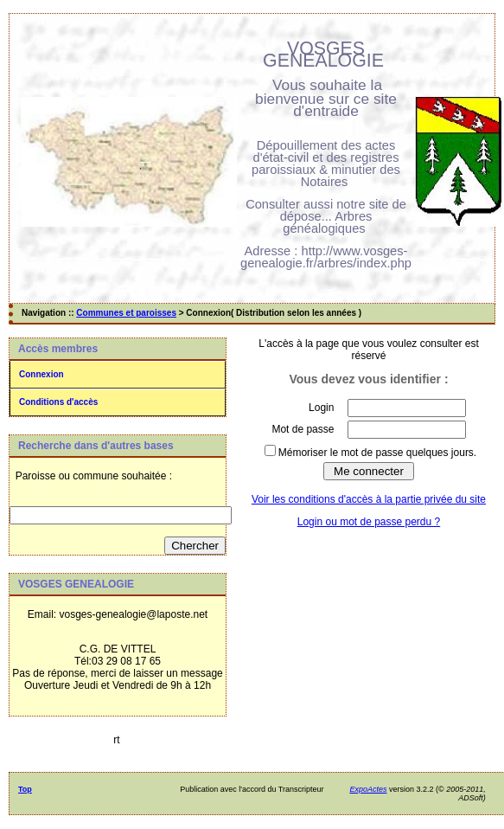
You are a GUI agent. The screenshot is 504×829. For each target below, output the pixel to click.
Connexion (41, 374)
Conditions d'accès (58, 402)
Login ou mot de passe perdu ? (369, 522)
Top (25, 789)
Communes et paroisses (126, 313)
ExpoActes (368, 789)
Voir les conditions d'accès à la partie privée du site (369, 499)
